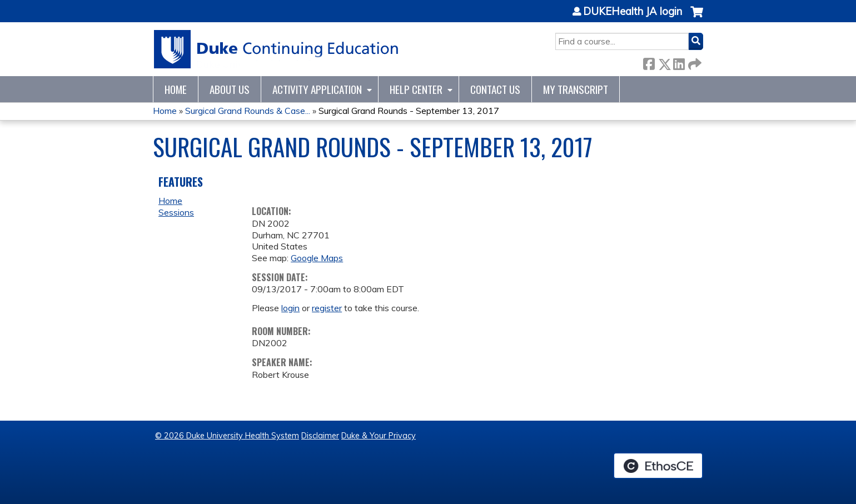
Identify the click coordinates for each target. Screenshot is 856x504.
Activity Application (317, 89)
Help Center (416, 89)
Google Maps (317, 258)
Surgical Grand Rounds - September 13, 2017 (409, 111)
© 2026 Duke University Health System (227, 436)
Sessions (176, 212)
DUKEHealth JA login (633, 12)
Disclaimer (320, 436)
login (290, 308)
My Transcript (576, 89)
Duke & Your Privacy (379, 436)
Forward (694, 62)
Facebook (649, 62)
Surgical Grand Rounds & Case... (248, 111)
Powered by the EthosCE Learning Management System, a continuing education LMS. (658, 466)
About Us (230, 89)
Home (176, 89)
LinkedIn (679, 62)
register (327, 308)
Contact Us (495, 89)
